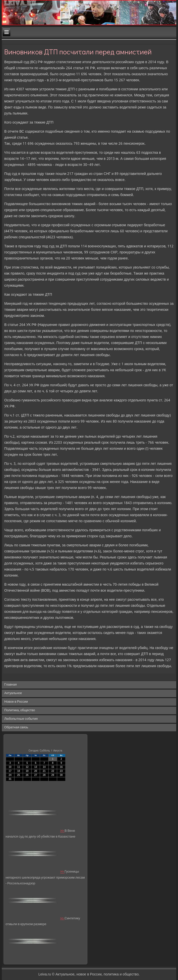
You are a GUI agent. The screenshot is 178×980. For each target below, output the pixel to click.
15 (53, 767)
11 (18, 767)
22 (53, 771)
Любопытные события (21, 719)
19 (27, 771)
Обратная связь (16, 727)
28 (44, 775)
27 (36, 775)
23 (61, 771)
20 (36, 771)
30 (61, 775)
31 (10, 779)
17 (10, 771)
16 (61, 767)
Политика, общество (20, 710)
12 (27, 767)
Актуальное (13, 693)
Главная (10, 685)
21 (44, 771)
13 (36, 767)
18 (18, 771)
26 (27, 775)
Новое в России (16, 702)
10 (10, 767)
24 (10, 775)
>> (62, 831)
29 (53, 775)
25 (18, 775)
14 (44, 767)
